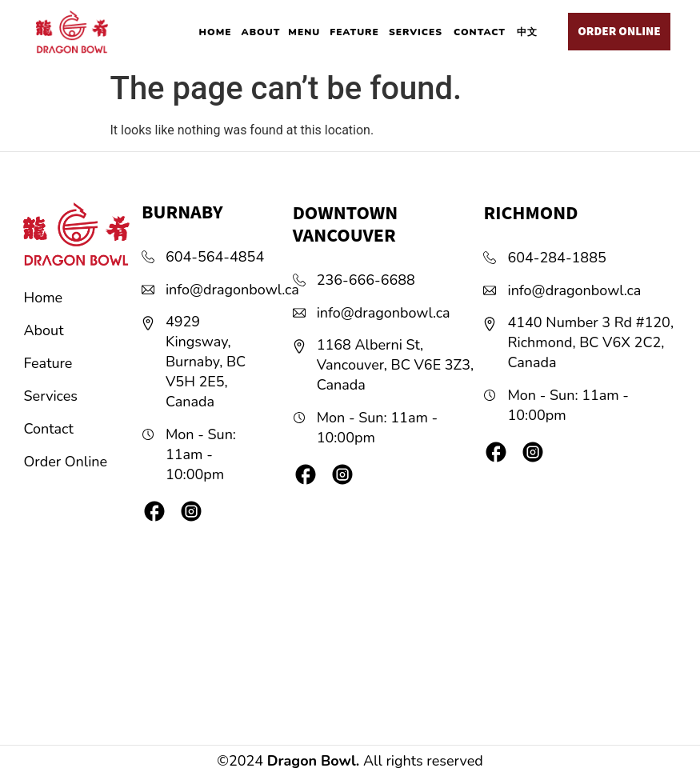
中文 (527, 32)
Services (51, 396)
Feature (48, 363)
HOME (216, 32)
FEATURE (354, 32)
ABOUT (261, 32)
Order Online (66, 462)
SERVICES (416, 32)
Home (44, 298)
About (44, 330)
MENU (304, 32)
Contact (49, 429)
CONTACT (480, 32)
